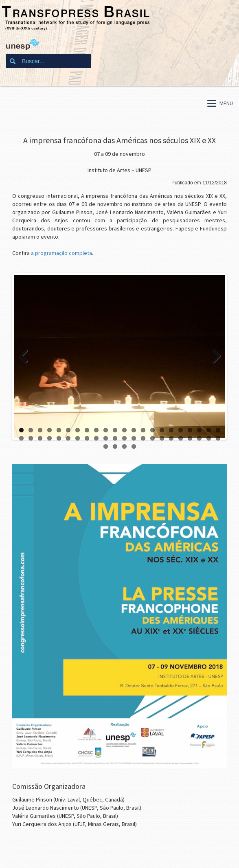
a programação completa (61, 253)
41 (190, 438)
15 (152, 430)
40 (181, 438)
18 (181, 430)
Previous (26, 356)
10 (106, 430)
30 (87, 438)
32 (106, 438)
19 (190, 430)
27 (59, 438)
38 (162, 438)
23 (21, 438)
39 (171, 438)
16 (162, 430)
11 (115, 430)
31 (96, 438)
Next (213, 356)
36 (143, 438)
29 (78, 438)
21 (209, 430)
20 (199, 430)
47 (124, 446)
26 (49, 438)
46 (115, 446)
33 (115, 438)
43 (209, 438)
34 (124, 438)
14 (143, 430)
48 (134, 446)
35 (134, 438)
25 (40, 438)
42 (199, 438)
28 (68, 438)
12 (124, 430)
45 (106, 446)
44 (218, 438)
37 (152, 438)
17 (171, 430)
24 (31, 438)
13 (134, 430)
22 (218, 430)
